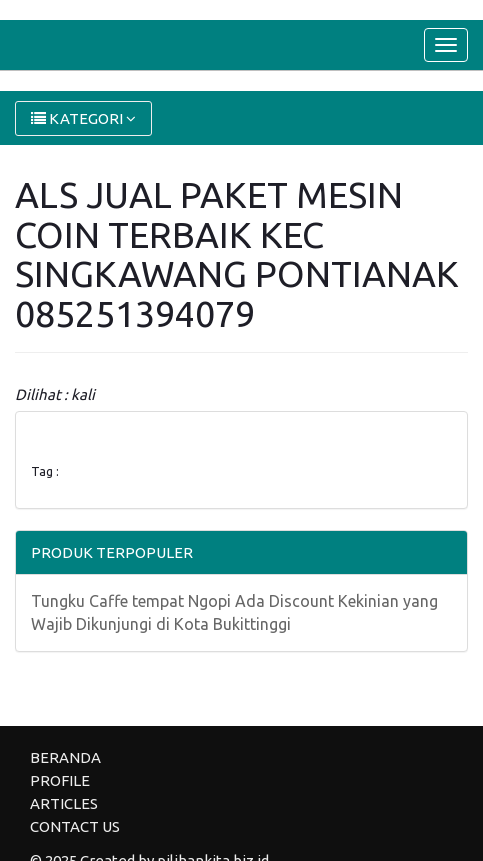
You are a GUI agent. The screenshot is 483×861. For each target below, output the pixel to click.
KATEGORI (83, 118)
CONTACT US (75, 826)
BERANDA (65, 757)
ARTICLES (64, 803)
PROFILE (60, 780)
